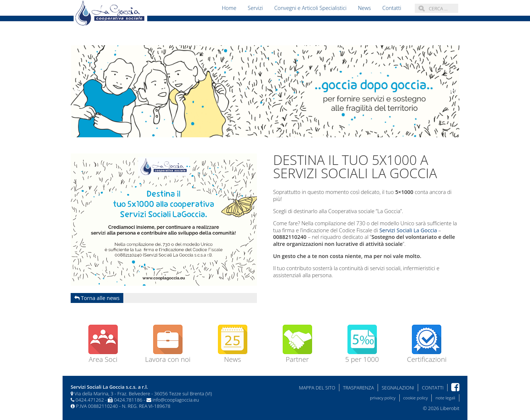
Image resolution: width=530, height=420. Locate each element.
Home (229, 8)
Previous (76, 91)
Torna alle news (97, 298)
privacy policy (383, 398)
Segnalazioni (398, 388)
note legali (445, 398)
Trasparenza (358, 388)
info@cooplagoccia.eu (176, 400)
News (364, 8)
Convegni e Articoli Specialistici (310, 8)
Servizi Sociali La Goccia (408, 230)
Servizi (255, 8)
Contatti (392, 8)
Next (454, 91)
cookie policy (416, 398)
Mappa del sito (317, 388)
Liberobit (450, 408)
